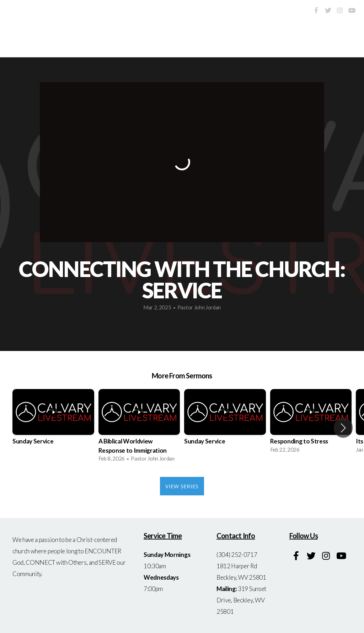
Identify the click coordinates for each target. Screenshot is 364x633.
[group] (53, 423)
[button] (343, 428)
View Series (182, 486)
